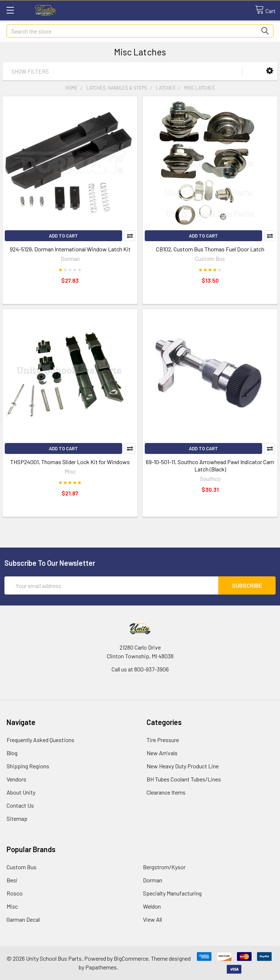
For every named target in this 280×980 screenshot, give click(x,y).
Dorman (153, 880)
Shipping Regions (28, 766)
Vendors (16, 779)
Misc (12, 906)
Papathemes (101, 967)
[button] (270, 71)
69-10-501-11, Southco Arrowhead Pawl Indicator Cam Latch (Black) (210, 465)
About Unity (21, 792)
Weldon (152, 906)
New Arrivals (162, 753)
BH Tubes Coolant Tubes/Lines (184, 779)
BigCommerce (131, 958)
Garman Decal (23, 919)
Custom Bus (22, 867)
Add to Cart (63, 236)
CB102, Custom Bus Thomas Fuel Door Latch (210, 249)
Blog (12, 753)
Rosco (15, 893)
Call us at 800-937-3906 (140, 669)
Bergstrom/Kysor (164, 867)
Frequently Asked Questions (40, 740)
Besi (12, 880)
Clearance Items (166, 792)
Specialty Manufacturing (172, 893)
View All (152, 919)
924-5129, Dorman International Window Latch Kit (70, 249)
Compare (130, 236)
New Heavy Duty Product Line (183, 766)
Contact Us (20, 805)
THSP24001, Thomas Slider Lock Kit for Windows (70, 462)
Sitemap (17, 818)
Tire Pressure (163, 740)
